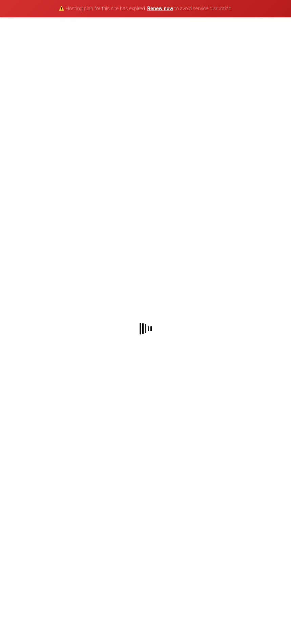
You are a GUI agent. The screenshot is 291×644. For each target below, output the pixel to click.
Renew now (160, 8)
